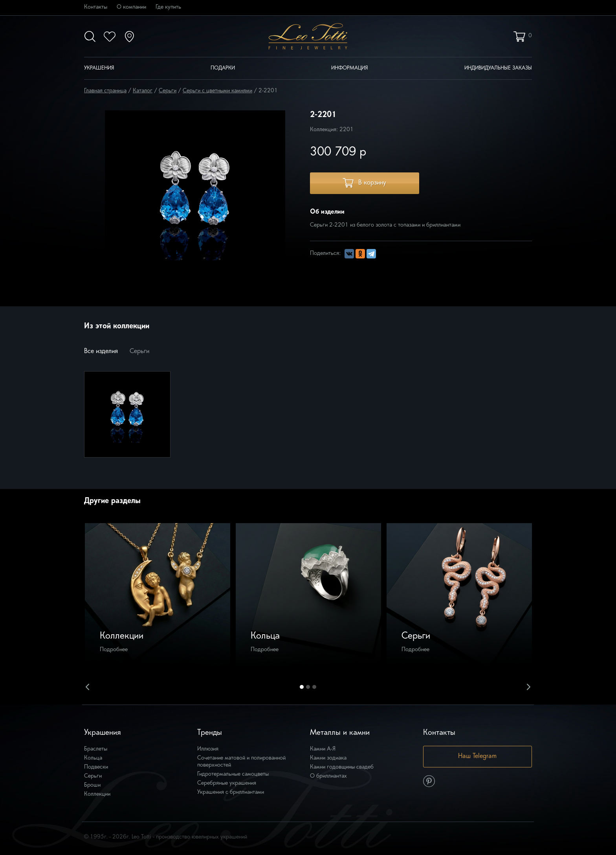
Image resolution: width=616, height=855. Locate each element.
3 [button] (314, 687)
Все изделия (101, 352)
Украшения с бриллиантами (231, 792)
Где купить (168, 7)
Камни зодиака (328, 758)
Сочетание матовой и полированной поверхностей (241, 762)
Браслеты (96, 749)
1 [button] (302, 687)
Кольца (93, 758)
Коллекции (97, 794)
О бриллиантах (328, 776)
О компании (131, 7)
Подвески (96, 767)
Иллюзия (208, 749)
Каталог (143, 91)
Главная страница (105, 91)
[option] (158, 596)
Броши (92, 785)
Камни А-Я (323, 749)
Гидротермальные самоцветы (233, 774)
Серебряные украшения (227, 783)
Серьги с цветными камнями (217, 91)
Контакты (96, 7)
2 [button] (308, 687)
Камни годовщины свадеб (342, 767)
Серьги (168, 91)
